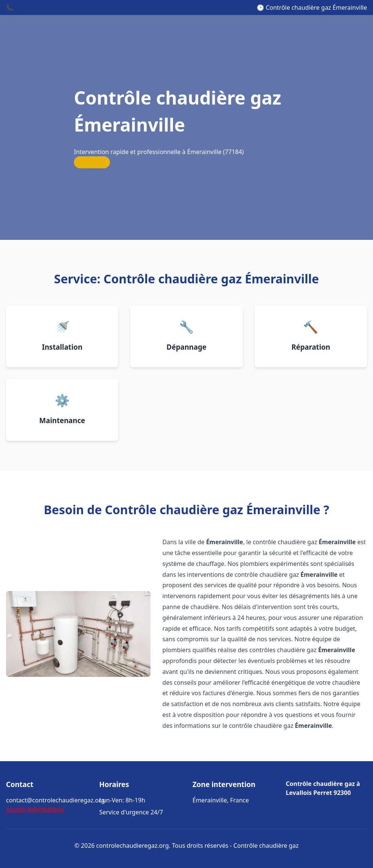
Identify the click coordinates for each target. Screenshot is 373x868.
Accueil (16, 809)
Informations (46, 809)
